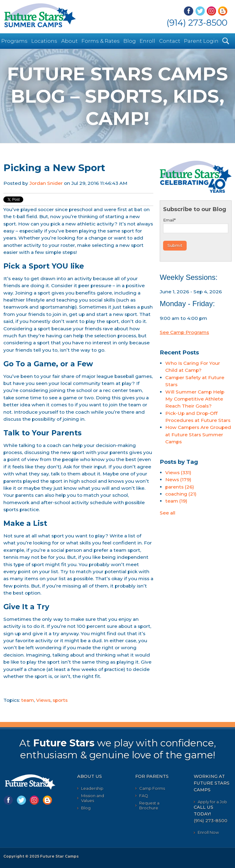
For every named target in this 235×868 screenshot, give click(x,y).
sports (60, 700)
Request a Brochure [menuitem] (149, 805)
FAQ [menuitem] (144, 796)
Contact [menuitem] (170, 41)
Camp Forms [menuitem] (152, 788)
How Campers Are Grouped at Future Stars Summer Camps (198, 434)
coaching (181, 494)
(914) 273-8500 (197, 23)
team (28, 700)
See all (168, 513)
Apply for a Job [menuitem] (212, 802)
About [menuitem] (69, 41)
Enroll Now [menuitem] (208, 832)
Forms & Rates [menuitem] (101, 41)
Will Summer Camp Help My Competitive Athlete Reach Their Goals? (195, 399)
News (178, 480)
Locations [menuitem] (44, 41)
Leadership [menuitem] (92, 788)
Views (43, 700)
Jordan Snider (46, 183)
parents (180, 487)
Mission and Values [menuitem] (93, 798)
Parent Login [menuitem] (201, 41)
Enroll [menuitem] (147, 41)
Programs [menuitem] (14, 41)
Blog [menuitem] (130, 41)
